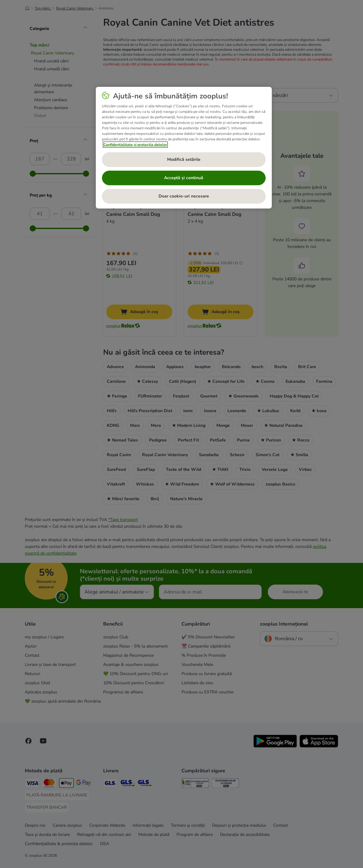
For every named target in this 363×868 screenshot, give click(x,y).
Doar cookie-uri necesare (184, 196)
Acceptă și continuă (184, 178)
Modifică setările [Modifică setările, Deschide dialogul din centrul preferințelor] (184, 159)
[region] (184, 148)
